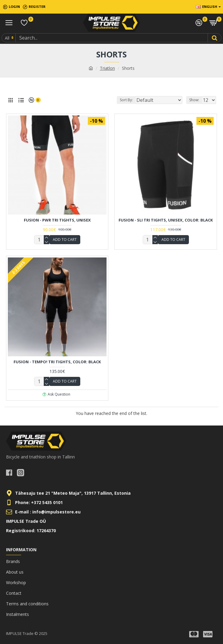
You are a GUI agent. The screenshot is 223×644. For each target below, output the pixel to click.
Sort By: (126, 100)
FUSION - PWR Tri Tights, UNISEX (57, 220)
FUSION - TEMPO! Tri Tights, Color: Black (57, 362)
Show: (194, 100)
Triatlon (107, 68)
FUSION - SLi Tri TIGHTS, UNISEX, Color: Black (166, 220)
